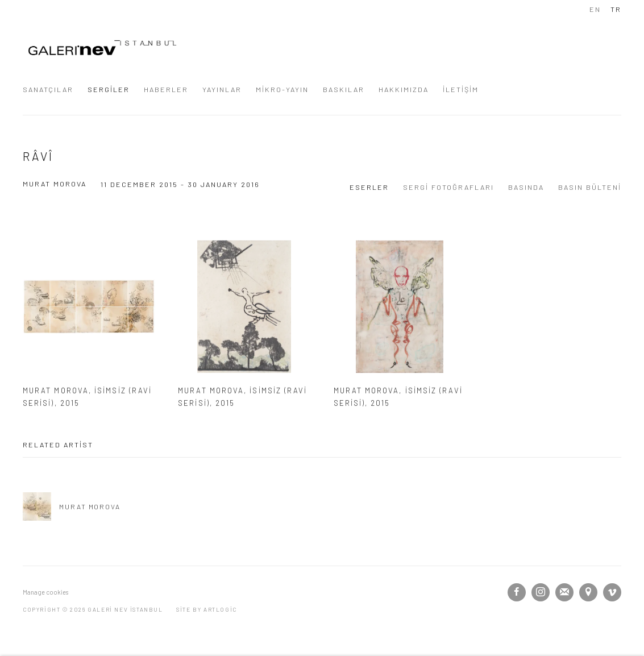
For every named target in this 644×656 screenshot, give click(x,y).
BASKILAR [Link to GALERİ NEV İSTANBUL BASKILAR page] (344, 89)
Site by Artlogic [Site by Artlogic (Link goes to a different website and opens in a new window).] (207, 609)
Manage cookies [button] (45, 592)
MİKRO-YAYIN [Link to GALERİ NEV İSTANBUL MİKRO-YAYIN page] (282, 89)
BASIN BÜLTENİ (590, 187)
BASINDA (526, 187)
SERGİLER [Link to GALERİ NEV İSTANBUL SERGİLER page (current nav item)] (109, 89)
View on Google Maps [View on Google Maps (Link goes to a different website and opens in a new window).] (588, 592)
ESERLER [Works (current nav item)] (369, 187)
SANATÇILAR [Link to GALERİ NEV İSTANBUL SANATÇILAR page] (48, 89)
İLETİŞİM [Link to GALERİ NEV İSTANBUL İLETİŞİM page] (461, 89)
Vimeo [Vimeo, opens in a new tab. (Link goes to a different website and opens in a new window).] (612, 592)
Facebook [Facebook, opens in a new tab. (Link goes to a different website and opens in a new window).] (517, 592)
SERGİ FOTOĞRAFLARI (448, 187)
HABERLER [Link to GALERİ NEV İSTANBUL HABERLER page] (166, 89)
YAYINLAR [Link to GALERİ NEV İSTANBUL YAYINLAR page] (222, 89)
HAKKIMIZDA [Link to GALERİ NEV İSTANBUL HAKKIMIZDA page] (404, 89)
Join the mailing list (564, 592)
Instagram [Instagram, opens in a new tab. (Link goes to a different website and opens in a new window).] (541, 592)
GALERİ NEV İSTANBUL (102, 48)
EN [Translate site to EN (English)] (595, 9)
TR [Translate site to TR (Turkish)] (616, 9)
